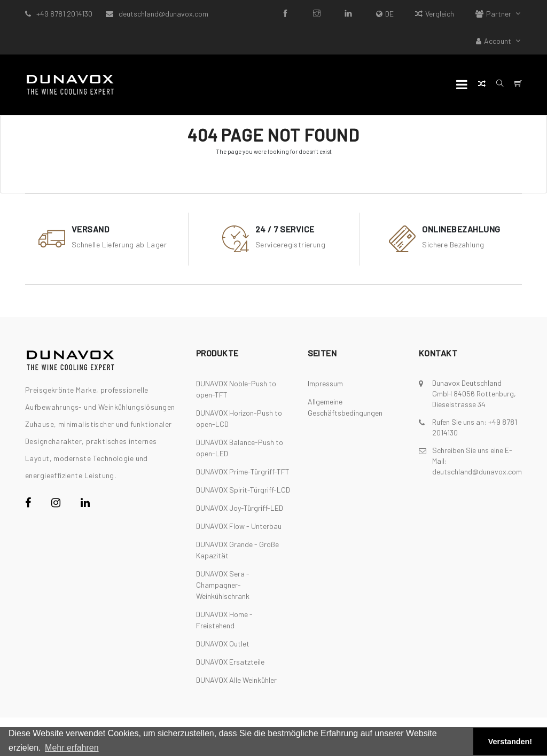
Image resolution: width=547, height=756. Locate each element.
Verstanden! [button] (510, 742)
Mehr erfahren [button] (72, 748)
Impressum (325, 383)
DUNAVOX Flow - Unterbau (239, 526)
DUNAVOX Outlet (223, 644)
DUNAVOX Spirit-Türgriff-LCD (243, 490)
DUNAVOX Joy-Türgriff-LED (240, 508)
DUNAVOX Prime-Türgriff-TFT (243, 471)
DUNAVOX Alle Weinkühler (236, 680)
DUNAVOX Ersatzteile (230, 662)
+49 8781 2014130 (64, 14)
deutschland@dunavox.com (163, 14)
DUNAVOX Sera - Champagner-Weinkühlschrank (223, 585)
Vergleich (435, 14)
